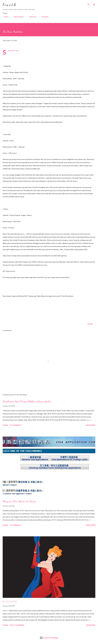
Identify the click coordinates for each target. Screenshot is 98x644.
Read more (91, 425)
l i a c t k (9, 5)
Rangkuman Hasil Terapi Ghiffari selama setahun (27, 401)
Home (5, 17)
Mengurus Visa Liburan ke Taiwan (20, 501)
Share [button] (90, 324)
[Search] (89, 4)
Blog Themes (18, 17)
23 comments (15, 525)
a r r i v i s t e (10, 601)
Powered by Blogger (49, 638)
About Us (32, 17)
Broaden (44, 17)
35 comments (15, 425)
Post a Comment (17, 625)
